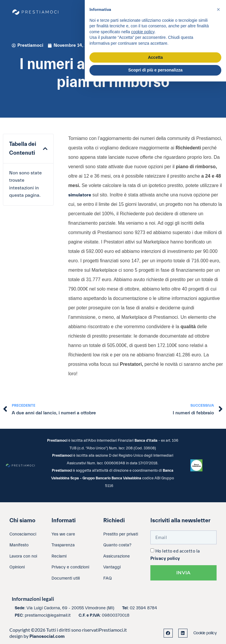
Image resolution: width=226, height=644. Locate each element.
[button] (45, 149)
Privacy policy (165, 559)
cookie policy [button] (143, 32)
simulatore (80, 195)
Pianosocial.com (47, 636)
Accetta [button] (156, 57)
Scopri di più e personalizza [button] (155, 70)
